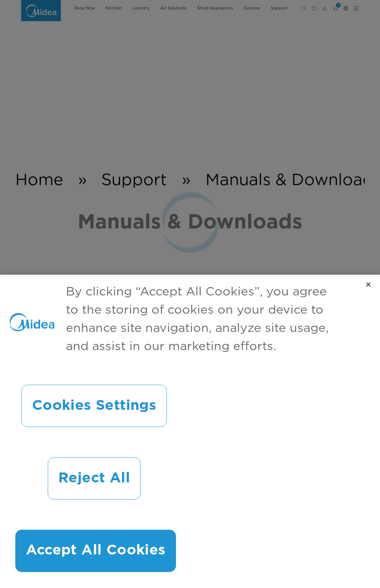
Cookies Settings (94, 406)
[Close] (368, 285)
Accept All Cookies (96, 550)
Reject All (94, 478)
